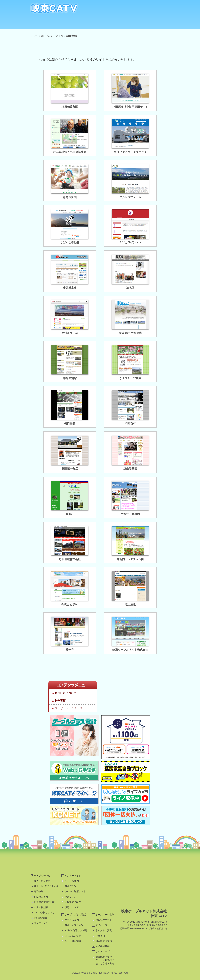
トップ (34, 36)
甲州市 (118, 861)
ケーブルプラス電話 (88, 23)
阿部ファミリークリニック (130, 152)
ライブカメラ (41, 923)
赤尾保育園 (70, 197)
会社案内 (100, 936)
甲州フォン (71, 897)
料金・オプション (74, 925)
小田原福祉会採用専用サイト (130, 107)
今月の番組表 (41, 907)
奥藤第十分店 (70, 469)
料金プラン (71, 886)
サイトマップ (103, 952)
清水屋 (130, 288)
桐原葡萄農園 (70, 107)
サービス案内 (72, 881)
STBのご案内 (41, 897)
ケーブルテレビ (42, 23)
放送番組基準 (103, 946)
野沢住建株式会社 (70, 559)
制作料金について (66, 693)
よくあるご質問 (73, 936)
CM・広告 (158, 23)
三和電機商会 (47, 861)
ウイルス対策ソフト (75, 891)
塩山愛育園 (130, 469)
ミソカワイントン (130, 242)
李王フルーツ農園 (130, 378)
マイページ (101, 925)
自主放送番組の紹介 (45, 902)
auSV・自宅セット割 (76, 930)
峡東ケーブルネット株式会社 (130, 650)
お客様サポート (104, 920)
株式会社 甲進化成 (130, 333)
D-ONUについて (73, 902)
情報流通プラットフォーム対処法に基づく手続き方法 (105, 960)
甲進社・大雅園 (130, 514)
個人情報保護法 (104, 941)
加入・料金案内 (42, 881)
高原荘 (70, 514)
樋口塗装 (70, 423)
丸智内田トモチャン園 (130, 559)
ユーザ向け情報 (73, 941)
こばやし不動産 (70, 242)
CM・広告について (44, 913)
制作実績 (60, 701)
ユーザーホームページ (68, 708)
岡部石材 (130, 423)
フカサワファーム (130, 197)
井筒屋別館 (70, 378)
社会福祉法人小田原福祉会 (70, 152)
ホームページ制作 (135, 23)
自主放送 (112, 23)
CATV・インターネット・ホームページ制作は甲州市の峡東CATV (54, 8)
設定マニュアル (73, 907)
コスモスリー (82, 861)
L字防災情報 (41, 918)
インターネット (65, 23)
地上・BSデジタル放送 (46, 886)
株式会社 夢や (70, 604)
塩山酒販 (130, 604)
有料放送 (39, 891)
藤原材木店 (70, 288)
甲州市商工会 (70, 333)
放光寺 (70, 650)
